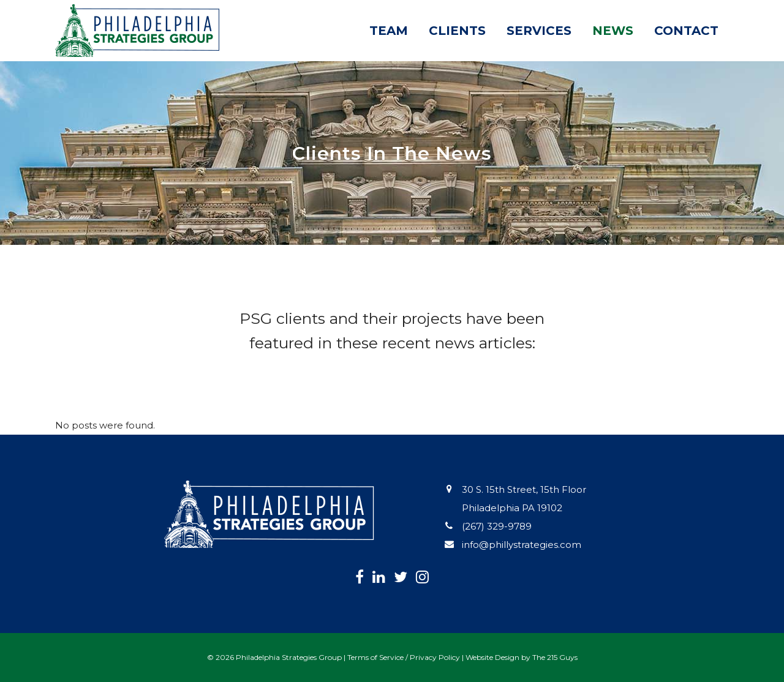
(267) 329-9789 (497, 526)
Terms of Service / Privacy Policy (404, 657)
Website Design (492, 657)
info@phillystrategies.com (522, 545)
